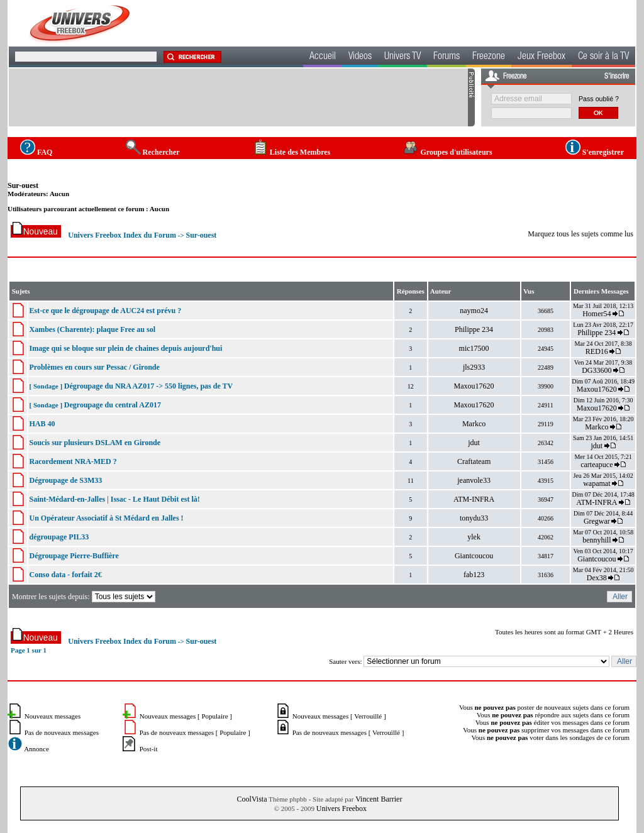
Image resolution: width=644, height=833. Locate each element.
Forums (447, 57)
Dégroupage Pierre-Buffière (74, 556)
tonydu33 (474, 518)
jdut (474, 443)
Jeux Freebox (541, 57)
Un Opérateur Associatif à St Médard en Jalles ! (106, 518)
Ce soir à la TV (603, 57)
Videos (360, 57)
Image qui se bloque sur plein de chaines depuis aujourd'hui (125, 348)
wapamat (597, 483)
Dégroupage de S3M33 (65, 480)
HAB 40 (42, 424)
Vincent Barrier (379, 799)
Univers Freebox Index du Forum (122, 235)
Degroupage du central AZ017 (113, 405)
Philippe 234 (474, 329)
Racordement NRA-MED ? (73, 461)
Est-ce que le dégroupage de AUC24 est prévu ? (105, 311)
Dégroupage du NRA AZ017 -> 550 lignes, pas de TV (148, 386)
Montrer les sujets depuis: (85, 597)
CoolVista (252, 799)
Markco (474, 424)
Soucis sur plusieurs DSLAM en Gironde (95, 443)
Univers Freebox (341, 808)
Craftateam (474, 461)
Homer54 (597, 314)
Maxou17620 (474, 386)
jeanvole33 (474, 480)
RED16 (597, 351)
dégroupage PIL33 (59, 537)
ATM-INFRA (474, 499)
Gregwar (597, 521)
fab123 (474, 575)
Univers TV (402, 57)
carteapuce (597, 465)
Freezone (489, 57)
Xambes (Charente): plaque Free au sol (92, 329)
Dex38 (597, 578)
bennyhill (597, 540)
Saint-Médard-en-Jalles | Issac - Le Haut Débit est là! (114, 499)
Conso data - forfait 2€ (65, 575)
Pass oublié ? (599, 99)
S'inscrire (617, 77)
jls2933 (474, 367)
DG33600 (597, 370)
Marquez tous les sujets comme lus (580, 234)
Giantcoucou (474, 556)
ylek (474, 537)
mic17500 (474, 348)
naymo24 (474, 311)
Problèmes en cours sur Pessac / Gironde (94, 367)
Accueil (323, 57)
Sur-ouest (23, 185)
